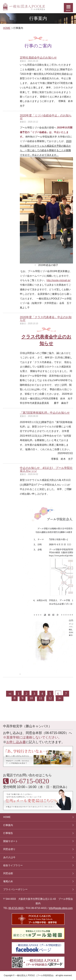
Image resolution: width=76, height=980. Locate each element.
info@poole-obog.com (61, 908)
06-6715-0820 (16, 908)
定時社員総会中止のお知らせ (38, 57)
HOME (7, 28)
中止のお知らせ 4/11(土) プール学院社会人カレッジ (46, 469)
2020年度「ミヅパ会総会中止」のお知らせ (46, 117)
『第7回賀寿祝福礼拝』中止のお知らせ (45, 413)
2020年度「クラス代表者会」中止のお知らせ (46, 319)
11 (41, 698)
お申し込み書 (16, 742)
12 (50, 698)
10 (31, 698)
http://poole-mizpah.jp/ (59, 280)
